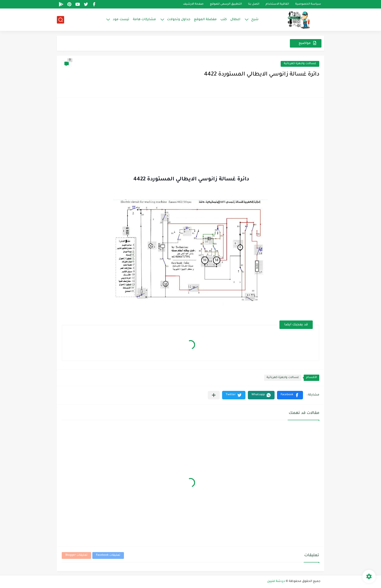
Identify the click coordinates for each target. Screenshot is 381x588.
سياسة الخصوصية (308, 4)
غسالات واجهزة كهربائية (300, 64)
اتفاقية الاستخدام (277, 4)
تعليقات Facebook (108, 555)
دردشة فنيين (276, 581)
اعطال (235, 20)
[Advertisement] (190, 139)
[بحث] (61, 20)
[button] (290, 395)
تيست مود (121, 20)
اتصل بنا (254, 4)
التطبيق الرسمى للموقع (226, 4)
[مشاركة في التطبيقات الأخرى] (214, 395)
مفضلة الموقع (205, 20)
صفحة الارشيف (193, 4)
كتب (224, 20)
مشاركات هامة (144, 20)
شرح (255, 20)
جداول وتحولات (179, 20)
